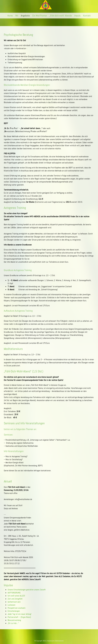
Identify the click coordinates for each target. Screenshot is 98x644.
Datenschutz (59, 641)
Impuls (77, 16)
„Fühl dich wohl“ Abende (61, 16)
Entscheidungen (14, 611)
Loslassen (11, 605)
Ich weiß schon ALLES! (16, 596)
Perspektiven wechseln (17, 608)
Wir (17, 16)
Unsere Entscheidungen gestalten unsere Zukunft (27, 590)
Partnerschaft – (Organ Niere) (19, 617)
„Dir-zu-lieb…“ (13, 623)
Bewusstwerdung (14, 620)
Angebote (25, 16)
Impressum (51, 641)
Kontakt (87, 16)
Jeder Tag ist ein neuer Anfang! (19, 614)
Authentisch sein (14, 602)
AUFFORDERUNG (14, 593)
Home (10, 16)
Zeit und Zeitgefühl (15, 599)
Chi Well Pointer (40, 16)
